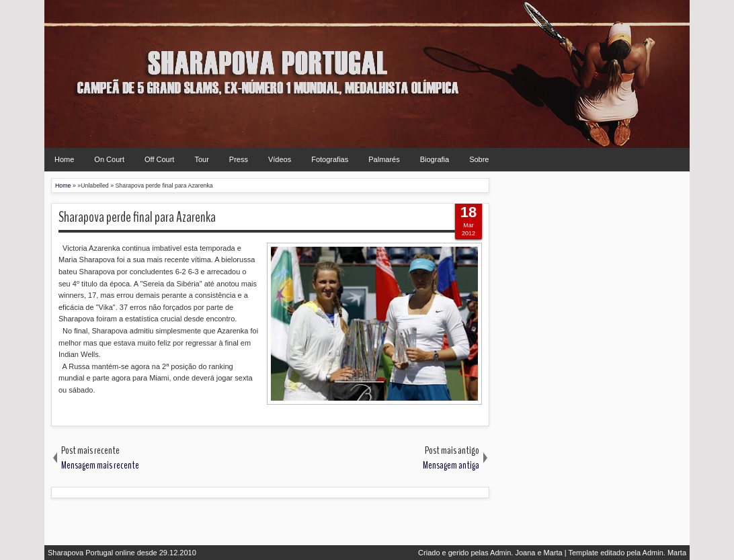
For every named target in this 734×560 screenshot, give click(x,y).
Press (239, 159)
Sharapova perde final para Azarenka (137, 217)
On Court (109, 159)
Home (64, 159)
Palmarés (384, 159)
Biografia (435, 159)
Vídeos (280, 159)
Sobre (479, 159)
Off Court (159, 159)
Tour (201, 159)
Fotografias (330, 159)
